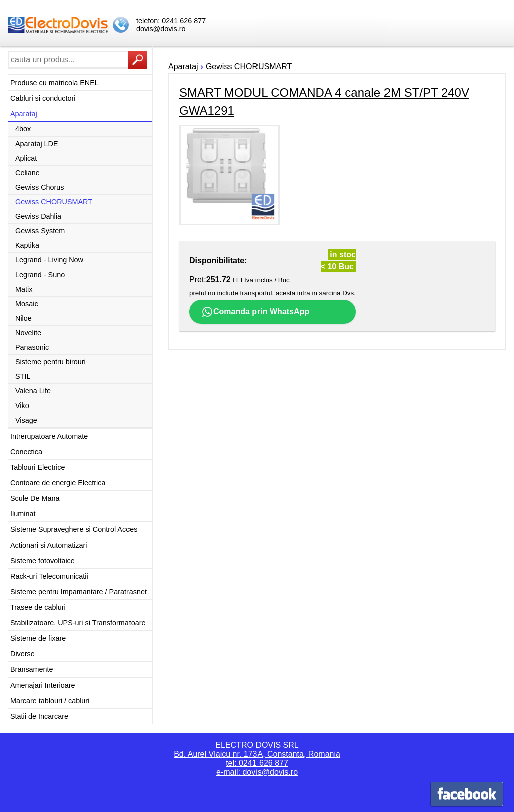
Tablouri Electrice (38, 467)
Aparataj (24, 114)
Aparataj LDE (37, 144)
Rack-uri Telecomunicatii (49, 576)
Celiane (27, 173)
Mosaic (27, 304)
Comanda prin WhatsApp (255, 312)
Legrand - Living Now (49, 260)
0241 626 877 (184, 21)
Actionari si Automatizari (49, 545)
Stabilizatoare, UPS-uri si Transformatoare (78, 623)
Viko (22, 405)
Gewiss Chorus (40, 187)
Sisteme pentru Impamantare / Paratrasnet (78, 592)
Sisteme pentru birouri (50, 362)
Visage (26, 420)
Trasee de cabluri (38, 607)
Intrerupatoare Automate (49, 436)
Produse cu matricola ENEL (54, 83)
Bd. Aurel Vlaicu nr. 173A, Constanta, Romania (257, 754)
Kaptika (27, 245)
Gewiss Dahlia (38, 216)
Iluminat (23, 514)
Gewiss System (40, 231)
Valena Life (33, 391)
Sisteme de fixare (38, 638)
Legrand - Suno (40, 275)
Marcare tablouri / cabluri (50, 701)
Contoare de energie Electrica (58, 483)
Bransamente (32, 669)
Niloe (23, 318)
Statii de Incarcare (39, 716)
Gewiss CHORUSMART (54, 202)
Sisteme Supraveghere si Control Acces (74, 529)
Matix (24, 289)
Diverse (22, 654)
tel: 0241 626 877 (257, 763)
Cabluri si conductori (43, 98)
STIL (23, 376)
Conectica (26, 452)
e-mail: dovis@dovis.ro (257, 772)
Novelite (28, 333)
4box (23, 129)
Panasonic (32, 347)
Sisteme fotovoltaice (42, 561)
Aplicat (26, 158)
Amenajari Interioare (43, 685)
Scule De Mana (35, 498)
